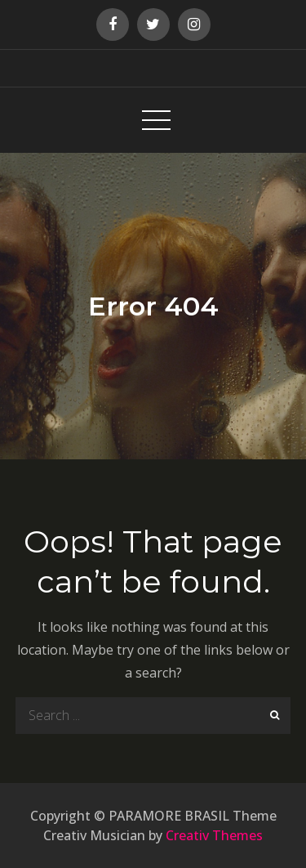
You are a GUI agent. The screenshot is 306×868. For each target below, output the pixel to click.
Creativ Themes (214, 835)
